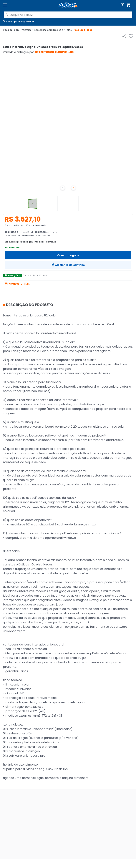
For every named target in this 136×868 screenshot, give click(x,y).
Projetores (27, 30)
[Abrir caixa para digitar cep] (18, 22)
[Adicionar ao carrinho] (68, 265)
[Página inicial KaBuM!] (68, 5)
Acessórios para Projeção (49, 30)
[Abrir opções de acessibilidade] (122, 5)
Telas (70, 30)
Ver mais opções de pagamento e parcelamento (30, 242)
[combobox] (68, 15)
